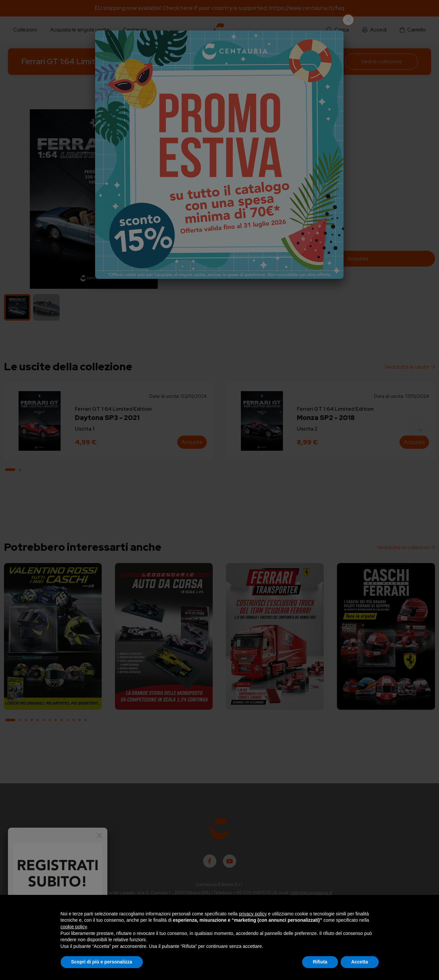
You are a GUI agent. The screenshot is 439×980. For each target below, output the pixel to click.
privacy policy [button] (253, 914)
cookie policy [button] (74, 927)
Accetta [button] (360, 962)
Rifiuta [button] (320, 962)
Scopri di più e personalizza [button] (102, 962)
